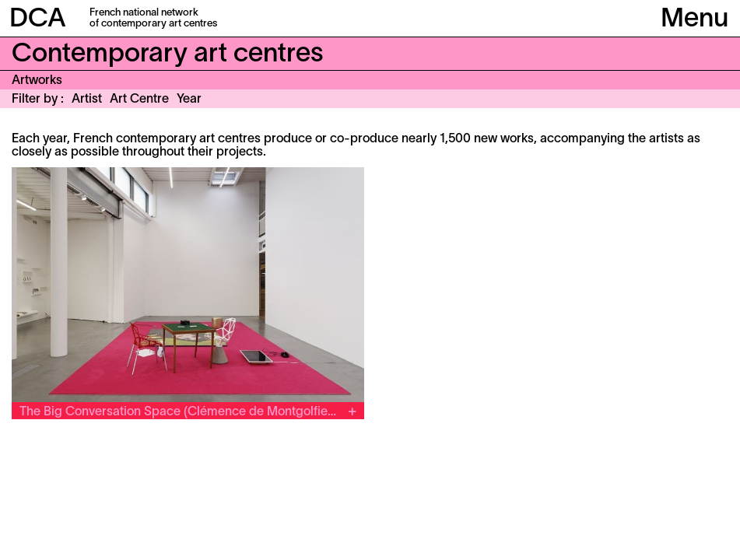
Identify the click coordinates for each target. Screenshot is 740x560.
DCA (38, 20)
